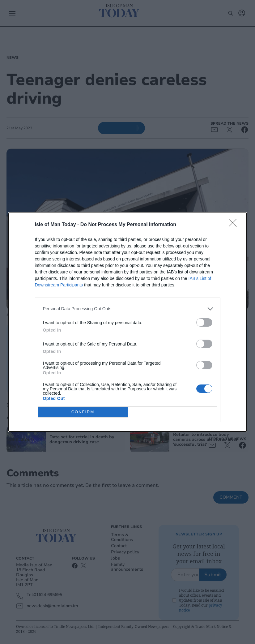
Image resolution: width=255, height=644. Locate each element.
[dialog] (128, 322)
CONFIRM (83, 412)
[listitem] (128, 309)
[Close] (235, 225)
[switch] (204, 322)
